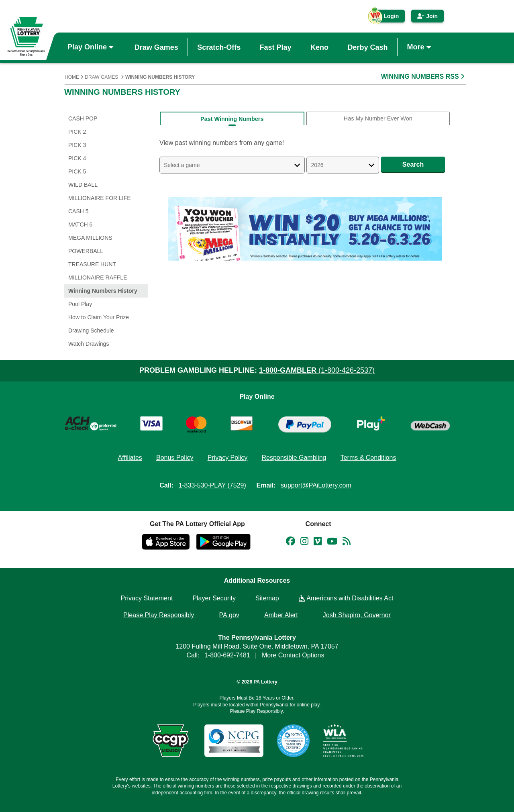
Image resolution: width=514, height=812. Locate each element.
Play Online (91, 47)
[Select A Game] (232, 165)
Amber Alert (281, 615)
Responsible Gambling (294, 458)
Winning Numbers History (103, 291)
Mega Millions (90, 238)
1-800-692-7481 (227, 655)
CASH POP (83, 118)
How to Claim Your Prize (99, 317)
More (420, 47)
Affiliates (130, 458)
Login (387, 18)
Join (427, 16)
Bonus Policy (175, 458)
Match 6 (80, 224)
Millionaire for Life (100, 198)
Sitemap (267, 598)
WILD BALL (83, 185)
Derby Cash (367, 47)
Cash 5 (79, 211)
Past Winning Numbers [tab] (232, 119)
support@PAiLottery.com (316, 485)
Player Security (214, 598)
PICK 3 (77, 145)
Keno (319, 47)
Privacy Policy (228, 458)
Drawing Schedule (91, 331)
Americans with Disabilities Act (346, 598)
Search (413, 164)
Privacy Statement (147, 598)
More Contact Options (293, 655)
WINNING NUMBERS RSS (424, 77)
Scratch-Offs (219, 47)
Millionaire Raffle (98, 277)
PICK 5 (77, 171)
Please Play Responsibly (159, 615)
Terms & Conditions (368, 458)
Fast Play (276, 47)
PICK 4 (77, 158)
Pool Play (80, 304)
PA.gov (229, 615)
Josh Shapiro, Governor (357, 615)
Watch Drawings (89, 344)
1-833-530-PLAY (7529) (212, 485)
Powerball (86, 251)
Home (72, 77)
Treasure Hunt (92, 264)
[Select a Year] (343, 165)
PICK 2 (77, 132)
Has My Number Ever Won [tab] (378, 118)
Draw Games (156, 47)
